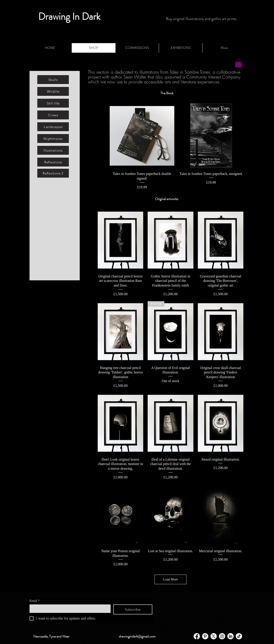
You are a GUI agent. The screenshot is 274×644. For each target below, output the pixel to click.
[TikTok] (239, 636)
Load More (170, 579)
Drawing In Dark (69, 17)
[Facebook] (197, 636)
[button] (238, 63)
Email (34, 601)
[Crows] (53, 115)
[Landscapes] (53, 127)
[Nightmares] (53, 138)
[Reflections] (53, 162)
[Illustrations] (53, 150)
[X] (214, 636)
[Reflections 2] (53, 173)
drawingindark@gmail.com (137, 636)
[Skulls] (53, 80)
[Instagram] (222, 636)
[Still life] (53, 103)
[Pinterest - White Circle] (205, 636)
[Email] (69, 608)
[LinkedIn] (230, 636)
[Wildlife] (53, 91)
